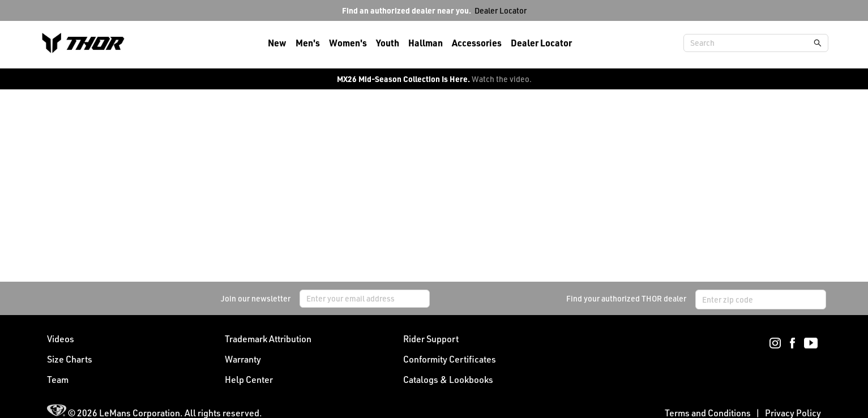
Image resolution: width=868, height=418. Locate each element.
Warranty (243, 359)
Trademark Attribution (268, 339)
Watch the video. (502, 79)
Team (58, 380)
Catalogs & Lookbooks (448, 380)
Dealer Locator (501, 10)
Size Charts (70, 359)
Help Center (249, 380)
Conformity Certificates (450, 359)
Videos (61, 339)
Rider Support (431, 339)
